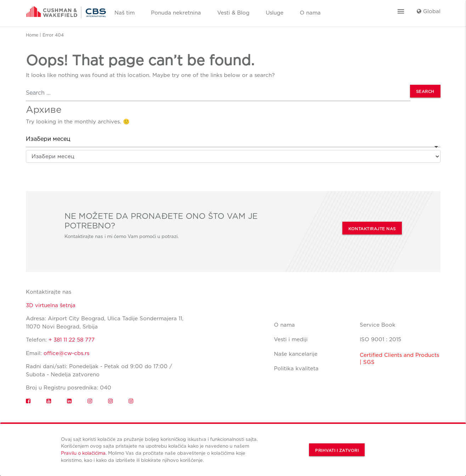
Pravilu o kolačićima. (84, 453)
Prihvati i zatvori (337, 450)
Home (32, 35)
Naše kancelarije (296, 354)
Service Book (378, 325)
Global (429, 11)
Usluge (275, 13)
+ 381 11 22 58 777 (72, 340)
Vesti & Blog (233, 13)
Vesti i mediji (291, 339)
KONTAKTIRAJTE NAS (372, 229)
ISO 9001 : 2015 (380, 339)
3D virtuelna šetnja (51, 305)
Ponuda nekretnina (176, 13)
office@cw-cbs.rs (66, 353)
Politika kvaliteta (296, 369)
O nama (310, 13)
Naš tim (125, 13)
